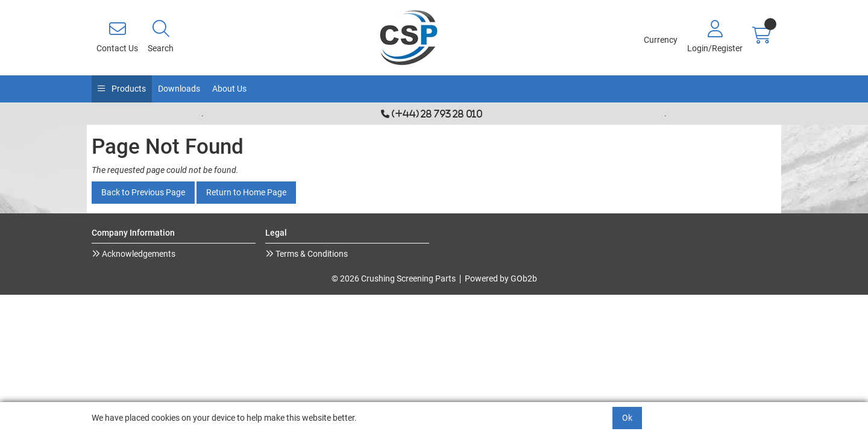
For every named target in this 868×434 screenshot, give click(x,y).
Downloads (179, 89)
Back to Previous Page (143, 192)
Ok (627, 418)
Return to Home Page (246, 192)
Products (128, 89)
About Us (229, 89)
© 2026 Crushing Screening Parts (394, 278)
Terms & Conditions (311, 254)
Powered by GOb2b (501, 278)
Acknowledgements (138, 254)
